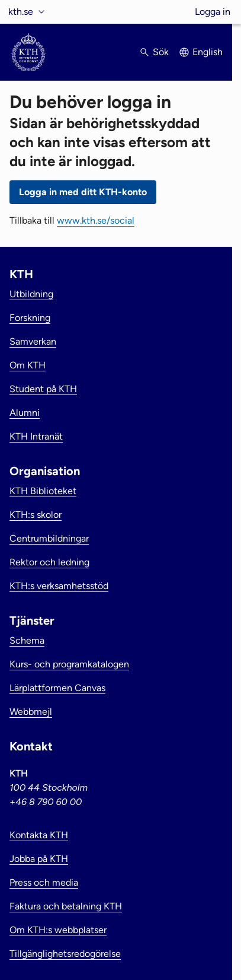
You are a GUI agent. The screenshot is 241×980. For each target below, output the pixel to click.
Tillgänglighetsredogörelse (65, 954)
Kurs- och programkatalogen (69, 664)
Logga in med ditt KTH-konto (83, 192)
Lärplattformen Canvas (57, 688)
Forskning (30, 318)
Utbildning (31, 294)
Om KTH (28, 365)
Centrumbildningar (49, 538)
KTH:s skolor (36, 515)
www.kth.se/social (96, 220)
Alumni (25, 413)
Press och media (44, 882)
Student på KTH (43, 389)
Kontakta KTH (39, 835)
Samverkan (33, 341)
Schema (27, 640)
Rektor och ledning (49, 562)
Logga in (213, 12)
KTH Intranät (36, 436)
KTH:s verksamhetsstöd (59, 586)
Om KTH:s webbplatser (58, 930)
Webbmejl (31, 712)
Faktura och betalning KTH (66, 906)
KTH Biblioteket (43, 491)
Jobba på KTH (39, 859)
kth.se (21, 12)
